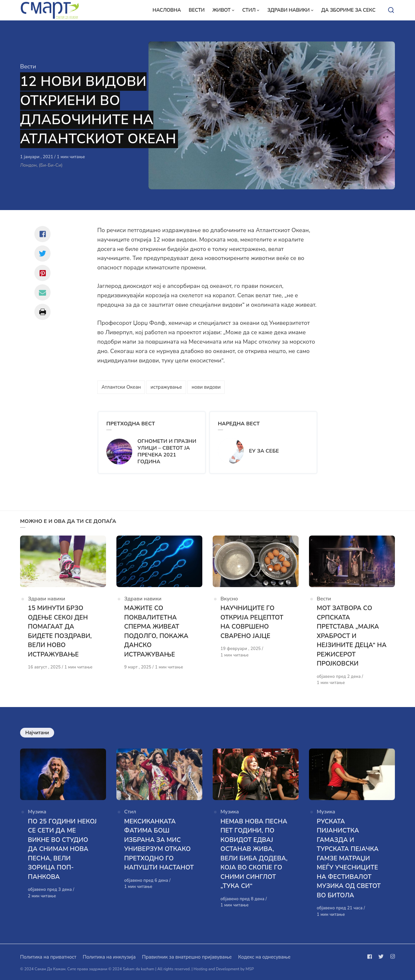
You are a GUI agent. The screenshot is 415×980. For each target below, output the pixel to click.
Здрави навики (47, 599)
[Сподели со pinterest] (42, 273)
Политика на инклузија (109, 957)
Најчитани (37, 733)
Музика (37, 812)
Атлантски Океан (121, 387)
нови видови (206, 387)
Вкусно (229, 599)
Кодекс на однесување (264, 957)
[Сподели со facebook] (42, 234)
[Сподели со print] (42, 312)
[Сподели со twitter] (42, 254)
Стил (130, 812)
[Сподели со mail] (42, 292)
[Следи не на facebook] (371, 957)
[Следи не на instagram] (391, 957)
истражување (166, 387)
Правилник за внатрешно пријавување (187, 957)
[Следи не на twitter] (381, 957)
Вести (28, 66)
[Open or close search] (391, 10)
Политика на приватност (48, 957)
